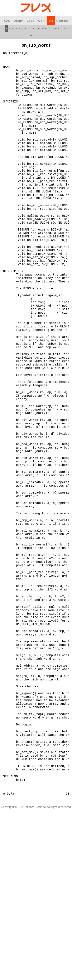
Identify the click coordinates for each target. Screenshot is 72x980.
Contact (62, 20)
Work (41, 20)
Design (19, 20)
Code (30, 20)
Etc (51, 20)
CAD (7, 20)
